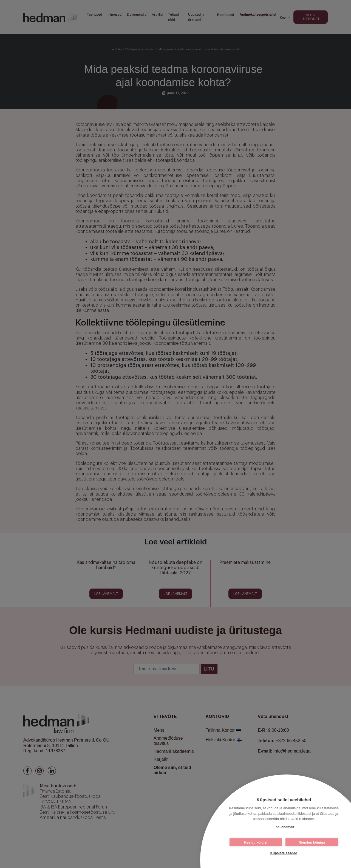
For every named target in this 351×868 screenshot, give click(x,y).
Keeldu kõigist (256, 842)
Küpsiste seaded (284, 853)
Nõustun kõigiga (312, 842)
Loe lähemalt (284, 827)
